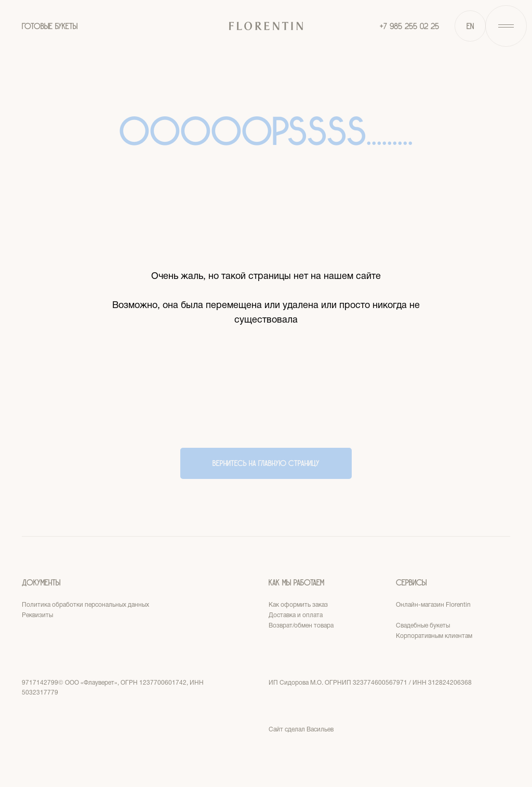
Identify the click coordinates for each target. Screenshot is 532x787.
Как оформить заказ (298, 605)
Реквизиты (37, 615)
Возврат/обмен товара (301, 626)
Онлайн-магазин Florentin (433, 605)
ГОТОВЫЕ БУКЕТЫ (50, 26)
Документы (41, 583)
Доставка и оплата (296, 615)
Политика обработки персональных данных (85, 605)
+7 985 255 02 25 (409, 26)
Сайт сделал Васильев (301, 730)
